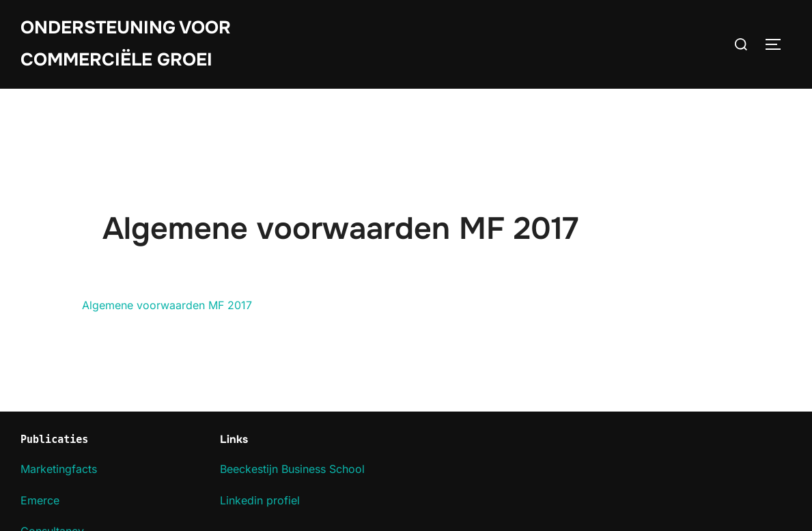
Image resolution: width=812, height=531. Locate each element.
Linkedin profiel (260, 500)
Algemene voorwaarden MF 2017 (167, 305)
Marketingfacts (59, 469)
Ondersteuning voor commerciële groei (126, 44)
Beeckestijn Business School (292, 469)
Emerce (40, 500)
